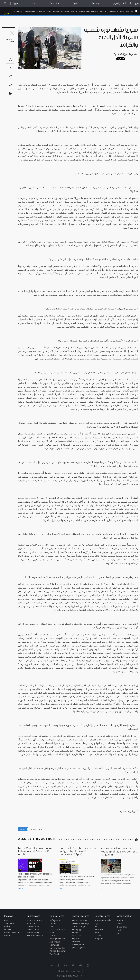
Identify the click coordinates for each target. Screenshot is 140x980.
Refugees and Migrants (35, 11)
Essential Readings (80, 923)
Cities (49, 11)
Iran (34, 3)
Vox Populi (54, 954)
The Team (9, 923)
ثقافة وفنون (122, 927)
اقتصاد (120, 924)
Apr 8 (20, 888)
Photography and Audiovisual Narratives (57, 942)
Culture (74, 11)
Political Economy (99, 11)
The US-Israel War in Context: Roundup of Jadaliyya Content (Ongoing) (119, 851)
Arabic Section (125, 916)
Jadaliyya (7, 11)
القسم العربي (119, 3)
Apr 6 (62, 888)
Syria (75, 3)
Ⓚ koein (79, 976)
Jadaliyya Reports (128, 54)
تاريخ (119, 930)
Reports (76, 938)
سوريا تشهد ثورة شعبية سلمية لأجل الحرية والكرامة (111, 37)
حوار (119, 933)
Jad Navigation (79, 947)
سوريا (33, 829)
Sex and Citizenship (61, 11)
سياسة (120, 920)
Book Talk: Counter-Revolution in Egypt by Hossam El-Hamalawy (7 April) (78, 851)
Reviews (121, 11)
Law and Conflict (57, 948)
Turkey (95, 3)
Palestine (55, 3)
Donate (8, 929)
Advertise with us (12, 932)
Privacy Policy (33, 932)
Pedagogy (112, 11)
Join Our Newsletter (69, 971)
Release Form (33, 930)
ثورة (41, 829)
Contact (8, 935)
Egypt (16, 3)
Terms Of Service (35, 935)
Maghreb (99, 938)
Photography (84, 11)
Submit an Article (35, 920)
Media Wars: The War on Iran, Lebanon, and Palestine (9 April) (36, 851)
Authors (8, 926)
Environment (18, 11)
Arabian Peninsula (103, 920)
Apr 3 (103, 888)
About (7, 920)
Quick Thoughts (79, 926)
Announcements (79, 920)
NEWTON (129, 11)
